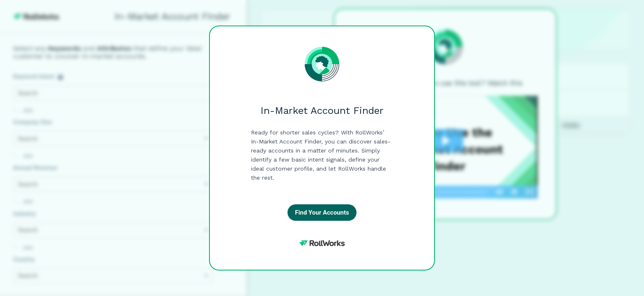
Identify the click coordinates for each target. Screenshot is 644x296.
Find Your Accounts (322, 213)
